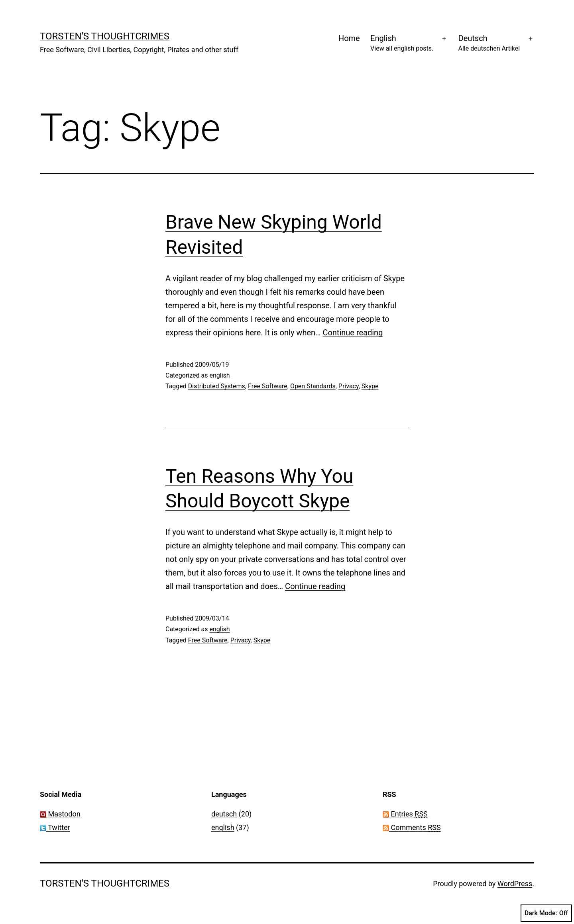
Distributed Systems (217, 386)
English (402, 44)
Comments (412, 827)
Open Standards (313, 386)
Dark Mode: (546, 913)
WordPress (515, 884)
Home (349, 38)
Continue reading (353, 333)
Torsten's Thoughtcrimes (105, 36)
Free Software (268, 386)
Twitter (55, 827)
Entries (405, 814)
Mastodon (60, 814)
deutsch (224, 814)
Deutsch (489, 44)
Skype (370, 386)
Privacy (349, 386)
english (219, 375)
